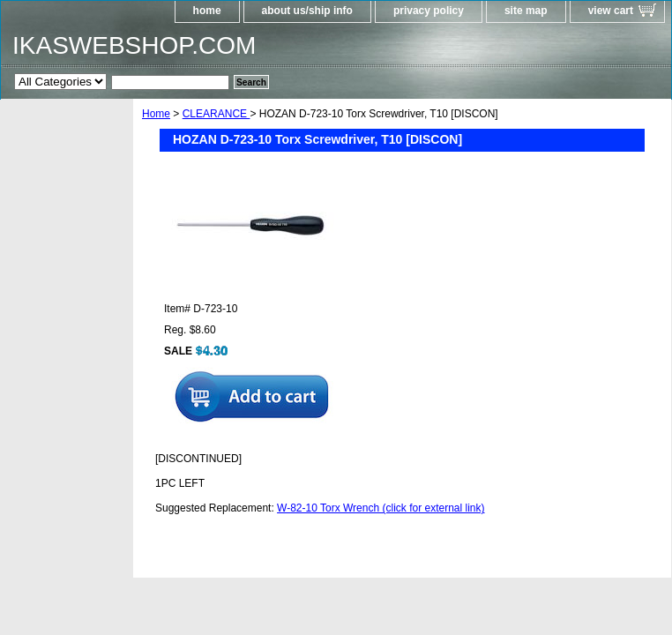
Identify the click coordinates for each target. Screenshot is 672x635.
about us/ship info (307, 11)
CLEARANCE (217, 114)
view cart (611, 11)
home (207, 11)
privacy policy (429, 11)
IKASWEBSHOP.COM (134, 45)
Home (156, 114)
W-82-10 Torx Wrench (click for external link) (381, 508)
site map (526, 11)
